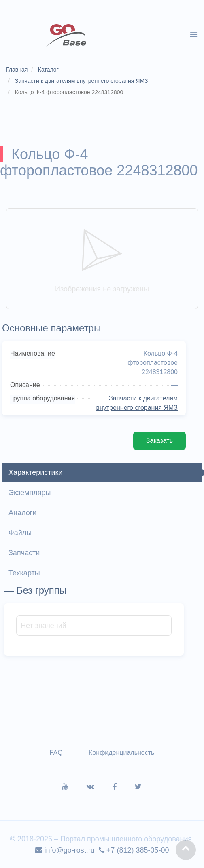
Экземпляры (30, 493)
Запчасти (24, 553)
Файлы (20, 533)
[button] (186, 850)
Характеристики (35, 472)
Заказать (159, 441)
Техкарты (24, 573)
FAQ (56, 753)
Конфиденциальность (121, 753)
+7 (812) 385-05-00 (134, 850)
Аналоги (22, 513)
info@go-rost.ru (65, 850)
